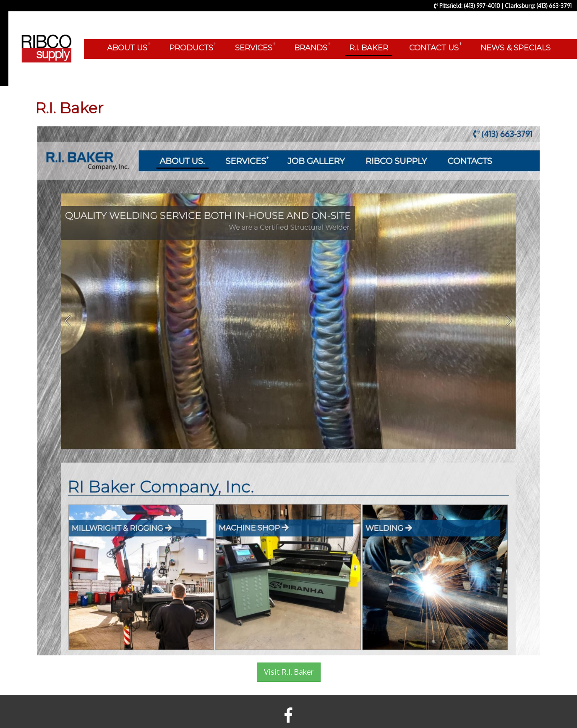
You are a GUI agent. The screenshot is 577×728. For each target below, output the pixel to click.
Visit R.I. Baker (289, 672)
